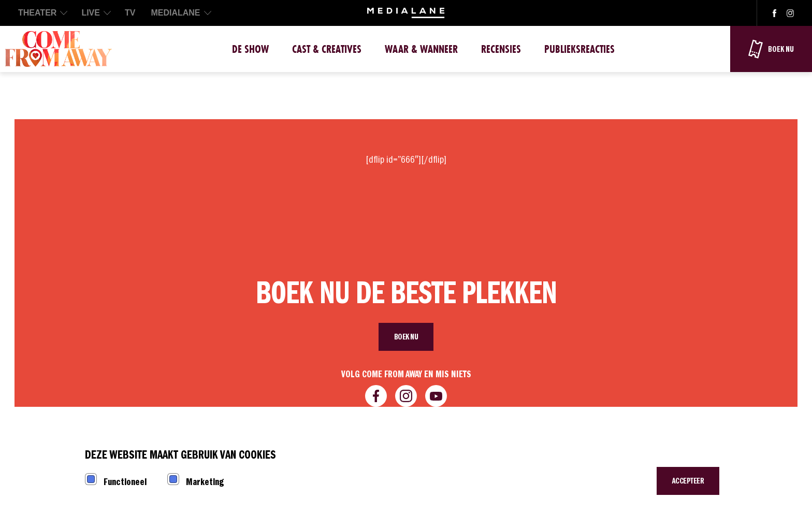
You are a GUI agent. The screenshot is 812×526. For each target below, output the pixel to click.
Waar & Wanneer (421, 49)
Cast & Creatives (327, 49)
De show (250, 49)
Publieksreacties (579, 49)
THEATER (37, 13)
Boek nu (406, 337)
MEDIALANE (175, 13)
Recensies (501, 49)
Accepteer (688, 481)
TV (130, 13)
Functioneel (125, 482)
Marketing (205, 482)
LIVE (91, 13)
